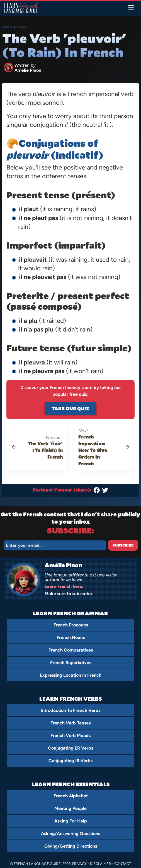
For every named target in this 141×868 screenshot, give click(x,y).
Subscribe (123, 545)
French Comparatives (71, 650)
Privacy (79, 864)
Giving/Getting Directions (71, 846)
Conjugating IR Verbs (70, 761)
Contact (123, 864)
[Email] (55, 545)
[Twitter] (105, 491)
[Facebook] (97, 491)
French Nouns (71, 637)
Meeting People (70, 808)
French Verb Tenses (70, 723)
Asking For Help (71, 821)
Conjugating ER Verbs (70, 748)
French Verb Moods (70, 735)
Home (8, 27)
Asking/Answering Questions (70, 834)
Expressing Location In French (71, 675)
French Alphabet (71, 796)
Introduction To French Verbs (70, 710)
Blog (22, 27)
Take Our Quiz (70, 408)
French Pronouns (71, 625)
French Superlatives (71, 663)
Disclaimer (100, 864)
